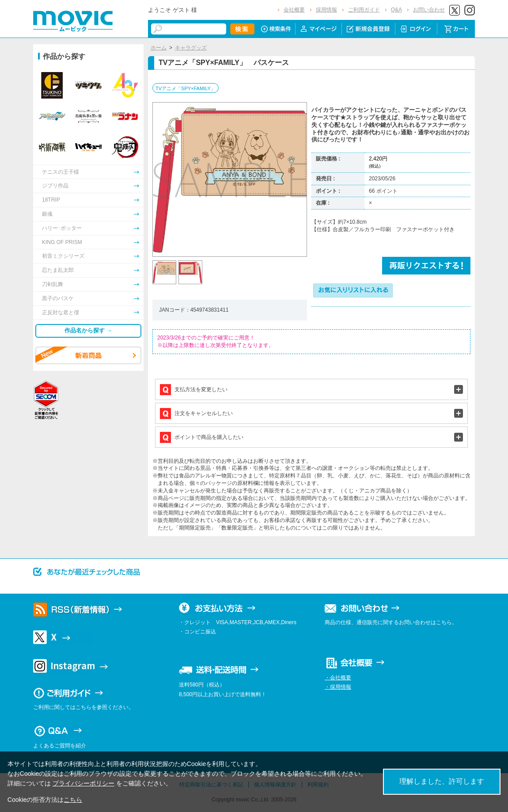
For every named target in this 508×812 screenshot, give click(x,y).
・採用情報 (338, 687)
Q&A (396, 10)
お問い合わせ (429, 10)
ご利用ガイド (364, 10)
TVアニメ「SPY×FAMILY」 (186, 88)
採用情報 (326, 10)
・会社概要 (338, 678)
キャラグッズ (191, 48)
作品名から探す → (88, 330)
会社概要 (294, 10)
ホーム (159, 48)
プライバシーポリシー (83, 783)
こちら (73, 800)
